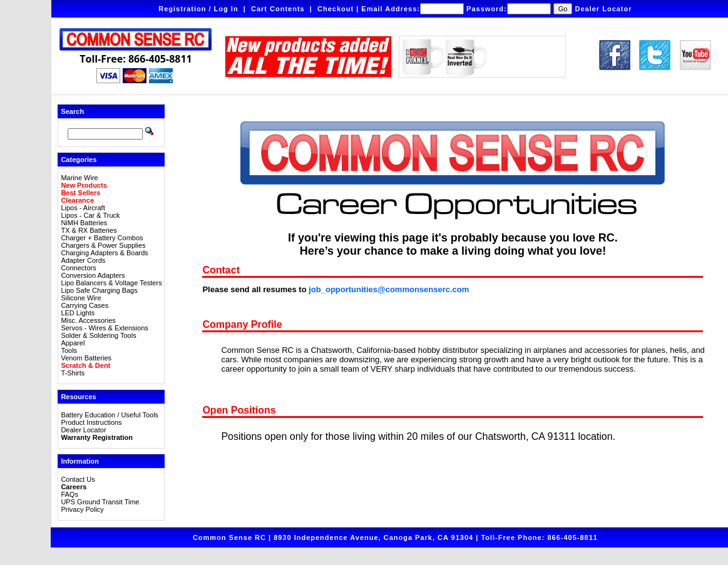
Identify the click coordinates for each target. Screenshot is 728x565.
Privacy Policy (82, 509)
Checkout (336, 9)
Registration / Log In (198, 9)
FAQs (69, 494)
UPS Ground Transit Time (100, 502)
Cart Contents (278, 9)
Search (72, 111)
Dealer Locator (604, 9)
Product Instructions (91, 422)
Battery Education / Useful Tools (110, 415)
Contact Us (78, 479)
